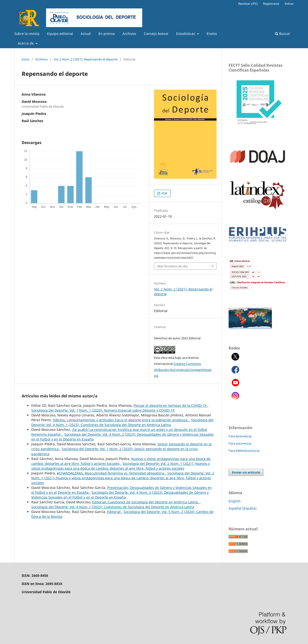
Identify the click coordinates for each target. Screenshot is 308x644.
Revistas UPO (248, 4)
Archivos (129, 34)
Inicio (26, 59)
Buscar (283, 34)
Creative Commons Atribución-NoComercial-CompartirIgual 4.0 (183, 370)
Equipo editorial (60, 34)
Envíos (212, 34)
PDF (164, 193)
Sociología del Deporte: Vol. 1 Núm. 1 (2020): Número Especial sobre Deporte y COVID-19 (103, 410)
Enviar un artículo (246, 472)
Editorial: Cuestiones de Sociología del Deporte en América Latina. (146, 502)
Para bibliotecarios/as (244, 451)
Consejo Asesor (156, 34)
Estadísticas (186, 34)
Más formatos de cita (172, 266)
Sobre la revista (27, 34)
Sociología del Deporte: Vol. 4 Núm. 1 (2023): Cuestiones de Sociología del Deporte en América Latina (122, 422)
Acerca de (26, 43)
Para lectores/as (240, 436)
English (235, 501)
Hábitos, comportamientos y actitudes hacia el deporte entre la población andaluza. (121, 420)
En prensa (107, 34)
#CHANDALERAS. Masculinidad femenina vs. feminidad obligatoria (111, 473)
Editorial (114, 512)
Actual (86, 34)
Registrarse (271, 4)
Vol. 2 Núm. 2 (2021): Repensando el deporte (86, 59)
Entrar (289, 4)
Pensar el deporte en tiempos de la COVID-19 (170, 405)
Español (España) (243, 508)
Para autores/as (240, 443)
